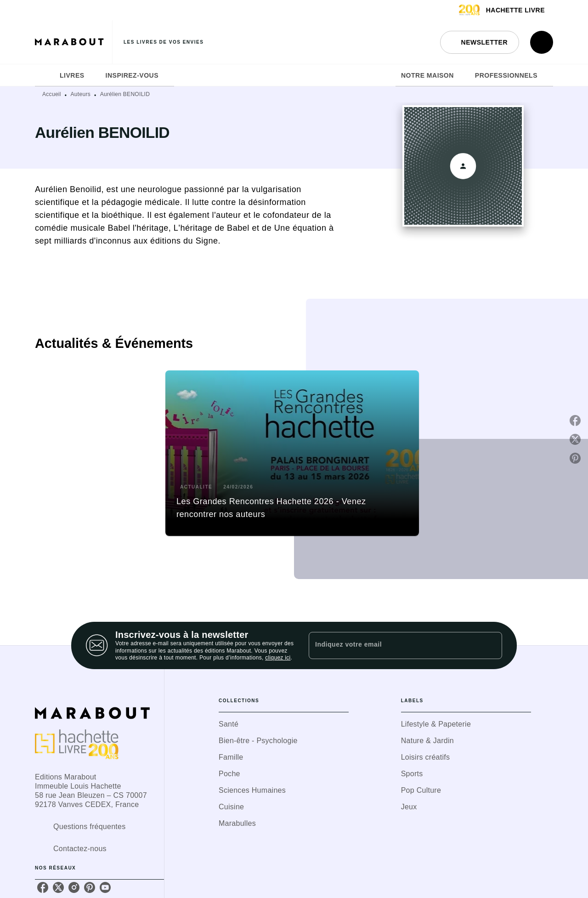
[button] (480, 42)
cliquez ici (278, 658)
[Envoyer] (491, 646)
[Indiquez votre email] (394, 645)
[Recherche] (542, 42)
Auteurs (81, 94)
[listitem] (43, 887)
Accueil (52, 94)
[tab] (45, 75)
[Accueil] (73, 42)
